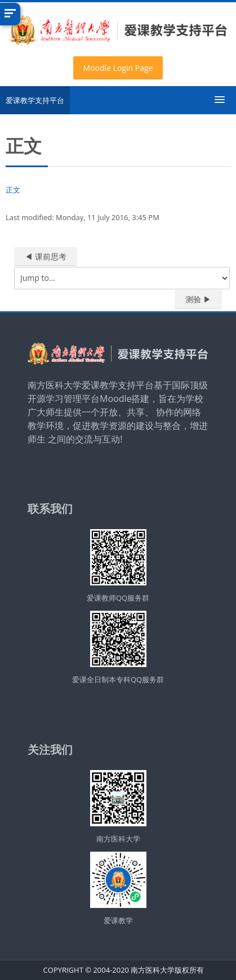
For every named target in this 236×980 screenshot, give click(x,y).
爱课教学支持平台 (35, 100)
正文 (13, 190)
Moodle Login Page (118, 68)
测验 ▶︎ (198, 299)
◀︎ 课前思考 (46, 256)
